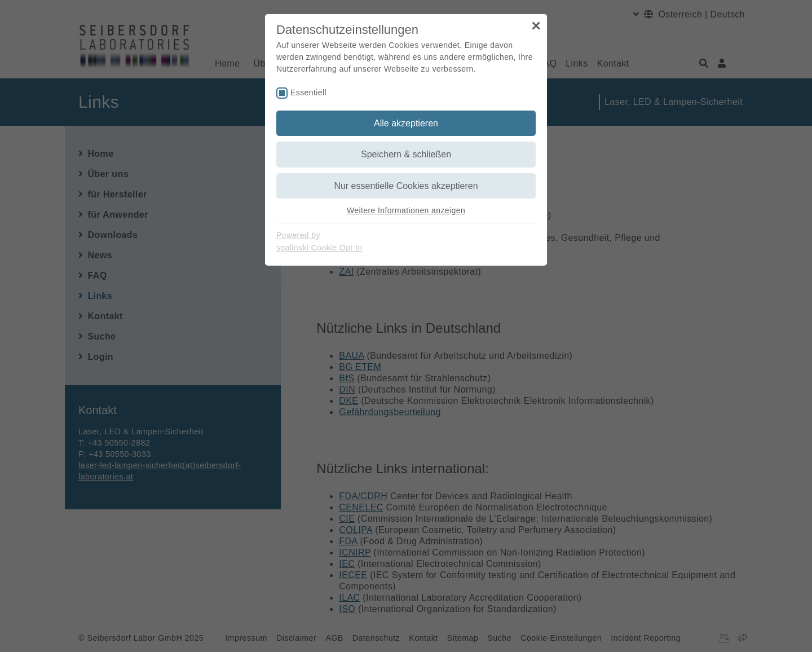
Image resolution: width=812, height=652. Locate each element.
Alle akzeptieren (406, 123)
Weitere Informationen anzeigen (406, 210)
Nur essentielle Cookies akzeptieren (406, 186)
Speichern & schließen (406, 154)
